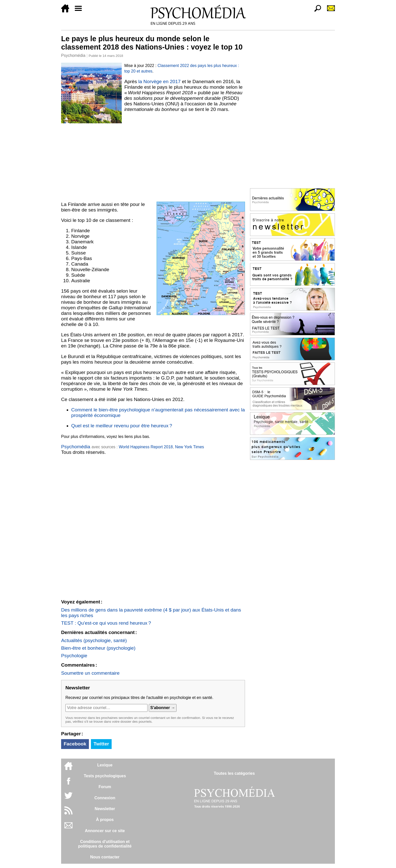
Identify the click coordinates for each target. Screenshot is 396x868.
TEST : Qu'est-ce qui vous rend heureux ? (106, 623)
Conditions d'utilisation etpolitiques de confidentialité (105, 844)
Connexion (105, 798)
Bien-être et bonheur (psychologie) (98, 648)
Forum (105, 787)
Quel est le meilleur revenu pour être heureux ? (122, 426)
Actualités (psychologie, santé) (94, 640)
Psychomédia (73, 55)
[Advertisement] (153, 161)
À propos (105, 820)
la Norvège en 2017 (159, 81)
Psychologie (74, 656)
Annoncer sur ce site (105, 831)
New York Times (190, 447)
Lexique (105, 765)
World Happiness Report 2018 (146, 447)
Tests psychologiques (105, 776)
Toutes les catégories (234, 773)
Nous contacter (105, 857)
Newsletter (105, 809)
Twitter (101, 744)
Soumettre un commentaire (90, 673)
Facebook (75, 744)
